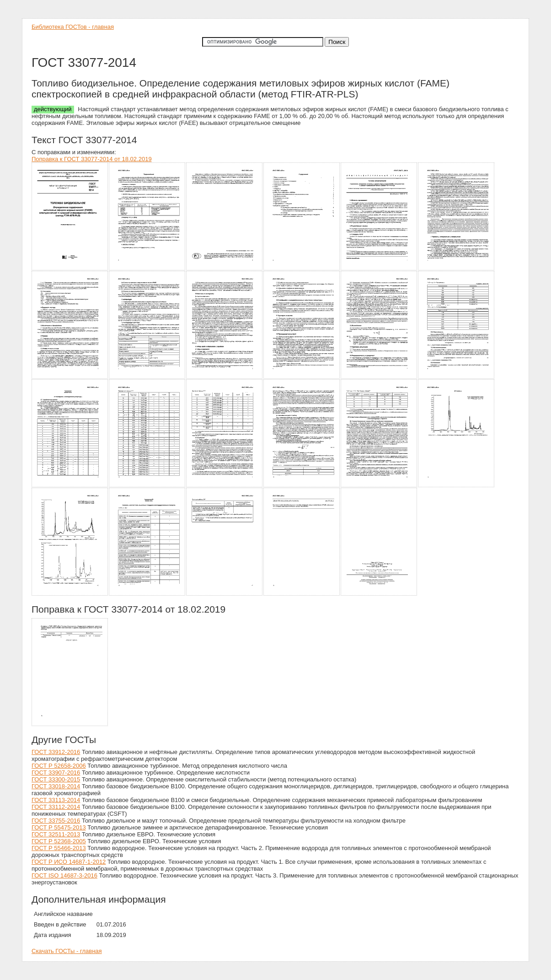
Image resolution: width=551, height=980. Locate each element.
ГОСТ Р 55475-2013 (59, 827)
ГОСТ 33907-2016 (56, 773)
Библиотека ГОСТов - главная (73, 27)
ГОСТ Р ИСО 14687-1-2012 (69, 862)
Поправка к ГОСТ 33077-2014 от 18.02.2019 (92, 159)
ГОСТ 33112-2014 (56, 807)
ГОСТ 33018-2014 (56, 786)
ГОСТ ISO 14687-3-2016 (64, 875)
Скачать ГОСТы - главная (67, 951)
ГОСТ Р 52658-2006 (59, 766)
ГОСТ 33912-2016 (56, 752)
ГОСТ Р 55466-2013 (59, 848)
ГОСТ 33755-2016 (56, 821)
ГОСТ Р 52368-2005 (59, 841)
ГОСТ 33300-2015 (56, 779)
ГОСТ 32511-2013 (56, 834)
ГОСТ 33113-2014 (56, 800)
